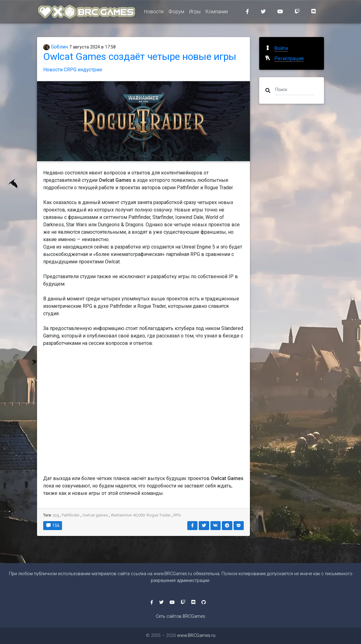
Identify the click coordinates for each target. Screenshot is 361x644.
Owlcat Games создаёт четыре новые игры (140, 56)
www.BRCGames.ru (173, 574)
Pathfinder (71, 515)
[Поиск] (295, 89)
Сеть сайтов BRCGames (180, 616)
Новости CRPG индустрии (73, 70)
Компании (217, 13)
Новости (154, 13)
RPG (177, 515)
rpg (56, 515)
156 (53, 525)
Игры (195, 13)
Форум (176, 13)
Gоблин (56, 47)
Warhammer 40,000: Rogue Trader (141, 515)
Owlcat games (95, 515)
